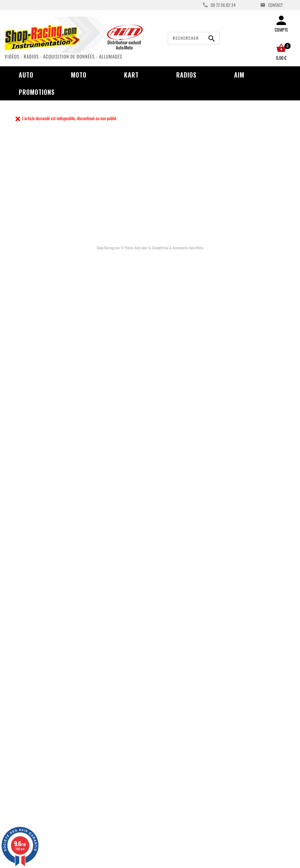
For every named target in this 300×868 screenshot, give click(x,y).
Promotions (37, 92)
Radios (186, 75)
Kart (131, 75)
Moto (79, 75)
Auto (26, 75)
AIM (239, 75)
